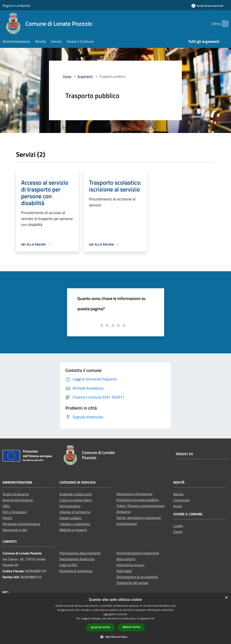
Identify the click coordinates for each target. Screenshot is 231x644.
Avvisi (178, 506)
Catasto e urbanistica (75, 524)
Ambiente (123, 512)
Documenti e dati (15, 530)
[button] (115, 637)
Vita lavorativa (70, 506)
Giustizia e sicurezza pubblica (138, 500)
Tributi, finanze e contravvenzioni (141, 506)
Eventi (178, 532)
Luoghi (178, 526)
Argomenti (85, 76)
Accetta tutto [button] (100, 627)
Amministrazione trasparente (138, 553)
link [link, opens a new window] (152, 618)
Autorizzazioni (127, 524)
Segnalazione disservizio (77, 559)
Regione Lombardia (16, 6)
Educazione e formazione (134, 494)
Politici (7, 518)
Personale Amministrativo (21, 524)
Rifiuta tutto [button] (131, 627)
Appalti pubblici (70, 518)
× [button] (226, 598)
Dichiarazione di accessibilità (137, 577)
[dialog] (115, 619)
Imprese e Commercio (75, 512)
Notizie (178, 494)
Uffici (6, 506)
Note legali (124, 571)
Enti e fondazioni (15, 512)
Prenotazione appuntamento (80, 553)
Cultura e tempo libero (76, 500)
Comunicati (181, 500)
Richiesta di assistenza (76, 571)
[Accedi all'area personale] (207, 6)
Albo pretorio (126, 559)
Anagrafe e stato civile (76, 494)
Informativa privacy (131, 565)
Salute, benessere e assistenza (139, 518)
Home (67, 76)
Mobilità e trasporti (73, 530)
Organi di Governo (16, 494)
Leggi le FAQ (68, 565)
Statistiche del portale (132, 583)
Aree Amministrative (18, 500)
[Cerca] (223, 24)
